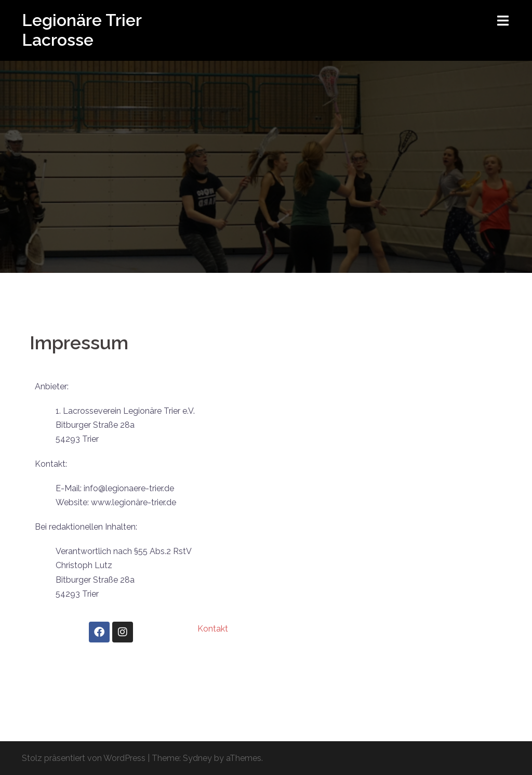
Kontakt (213, 629)
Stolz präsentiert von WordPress (84, 758)
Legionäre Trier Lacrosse (82, 30)
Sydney (197, 758)
